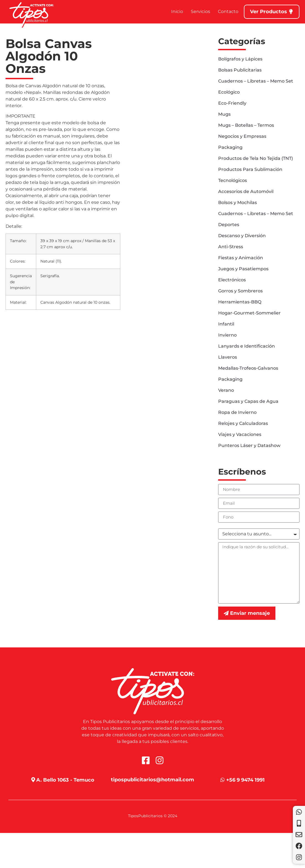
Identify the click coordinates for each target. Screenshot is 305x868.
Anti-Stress (231, 247)
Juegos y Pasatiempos (243, 269)
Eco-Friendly (232, 103)
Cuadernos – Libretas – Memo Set (256, 81)
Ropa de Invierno (237, 412)
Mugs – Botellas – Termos (246, 125)
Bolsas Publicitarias (240, 70)
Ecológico (229, 92)
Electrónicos (232, 280)
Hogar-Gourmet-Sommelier (249, 313)
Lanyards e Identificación (247, 346)
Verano (226, 390)
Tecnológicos (233, 180)
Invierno (227, 335)
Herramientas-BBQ (240, 302)
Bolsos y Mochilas (238, 203)
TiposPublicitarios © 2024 (153, 816)
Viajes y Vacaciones (240, 434)
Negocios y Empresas (242, 136)
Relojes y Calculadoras (243, 423)
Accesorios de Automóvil (246, 191)
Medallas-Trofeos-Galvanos (248, 368)
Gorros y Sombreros (240, 291)
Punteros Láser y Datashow (249, 445)
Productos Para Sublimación (250, 169)
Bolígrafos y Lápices (240, 59)
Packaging (230, 147)
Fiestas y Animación (241, 258)
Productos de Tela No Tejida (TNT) (256, 158)
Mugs (224, 114)
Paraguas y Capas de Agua (248, 401)
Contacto (228, 11)
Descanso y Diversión (242, 236)
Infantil (226, 324)
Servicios (200, 11)
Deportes (229, 225)
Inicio (177, 11)
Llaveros (228, 357)
